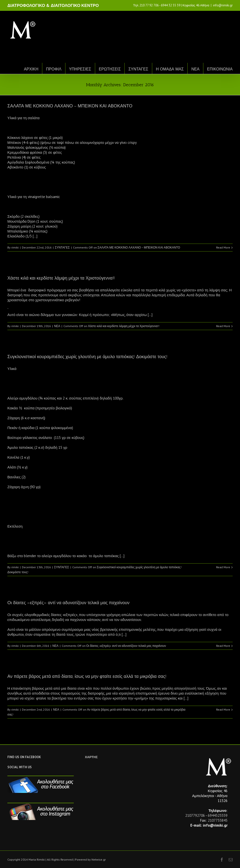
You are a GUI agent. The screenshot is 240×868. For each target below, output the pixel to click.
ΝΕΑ (195, 69)
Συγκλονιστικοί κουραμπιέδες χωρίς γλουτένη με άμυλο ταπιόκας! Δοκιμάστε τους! (87, 357)
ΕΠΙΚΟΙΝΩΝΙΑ (220, 69)
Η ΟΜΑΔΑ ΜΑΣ (170, 69)
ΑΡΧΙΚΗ (31, 69)
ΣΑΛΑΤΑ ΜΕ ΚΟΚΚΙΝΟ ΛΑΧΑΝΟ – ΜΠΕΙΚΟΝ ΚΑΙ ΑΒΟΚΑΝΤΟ (70, 106)
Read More (223, 247)
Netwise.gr (99, 860)
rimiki (15, 247)
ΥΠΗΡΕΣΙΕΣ (80, 69)
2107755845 (218, 820)
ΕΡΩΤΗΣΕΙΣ (110, 69)
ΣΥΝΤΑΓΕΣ (138, 69)
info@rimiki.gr (223, 5)
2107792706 (195, 815)
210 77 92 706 (149, 5)
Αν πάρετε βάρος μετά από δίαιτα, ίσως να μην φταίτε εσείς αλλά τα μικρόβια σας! (87, 676)
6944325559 (218, 815)
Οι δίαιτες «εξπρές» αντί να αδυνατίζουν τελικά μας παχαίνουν (68, 603)
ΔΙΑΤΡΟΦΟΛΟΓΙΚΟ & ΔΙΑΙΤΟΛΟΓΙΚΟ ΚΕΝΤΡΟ (53, 5)
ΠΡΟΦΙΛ (54, 69)
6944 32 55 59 (171, 5)
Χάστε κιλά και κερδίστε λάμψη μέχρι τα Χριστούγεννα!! (61, 278)
